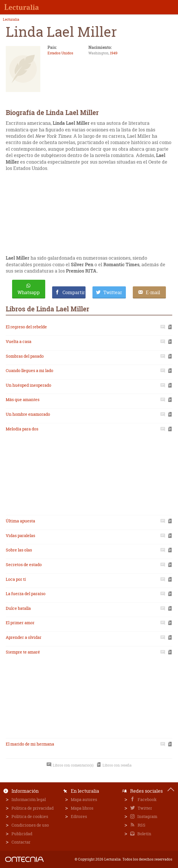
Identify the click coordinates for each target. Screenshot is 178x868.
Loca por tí (16, 579)
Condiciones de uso (30, 825)
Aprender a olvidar (24, 637)
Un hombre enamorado (28, 414)
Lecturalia (11, 20)
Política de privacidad (33, 808)
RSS (141, 825)
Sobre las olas (19, 550)
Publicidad (22, 834)
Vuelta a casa (19, 341)
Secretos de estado (24, 565)
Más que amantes (23, 399)
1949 (114, 53)
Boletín (144, 834)
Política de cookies (30, 816)
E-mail (153, 292)
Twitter (144, 808)
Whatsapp (29, 292)
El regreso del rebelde (26, 327)
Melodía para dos (22, 429)
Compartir (74, 292)
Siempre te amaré (23, 652)
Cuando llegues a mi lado (30, 370)
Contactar (21, 842)
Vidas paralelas (20, 535)
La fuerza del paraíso (26, 594)
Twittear (113, 292)
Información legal (29, 799)
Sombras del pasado (25, 356)
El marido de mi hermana (30, 744)
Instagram (147, 816)
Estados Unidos (60, 53)
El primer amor (20, 623)
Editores (79, 816)
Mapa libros (82, 808)
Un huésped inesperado (29, 385)
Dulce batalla (18, 608)
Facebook (147, 799)
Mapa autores (84, 799)
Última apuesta (20, 521)
